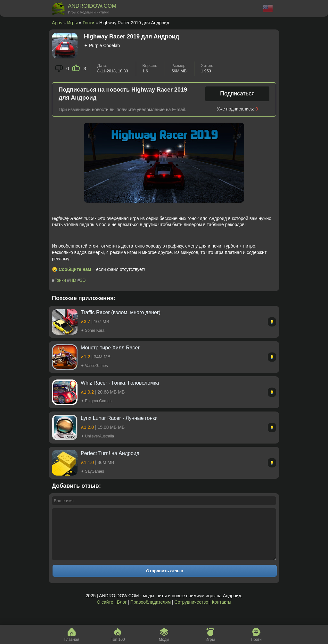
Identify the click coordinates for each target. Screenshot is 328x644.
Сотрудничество (191, 612)
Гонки (88, 23)
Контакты (221, 612)
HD (73, 280)
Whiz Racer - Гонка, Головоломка (120, 383)
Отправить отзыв (165, 580)
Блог (122, 612)
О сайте (105, 612)
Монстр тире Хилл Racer (110, 348)
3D (83, 280)
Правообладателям (151, 612)
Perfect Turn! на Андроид (110, 453)
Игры (73, 23)
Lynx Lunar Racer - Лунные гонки (119, 418)
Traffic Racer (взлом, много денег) (121, 312)
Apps (57, 23)
